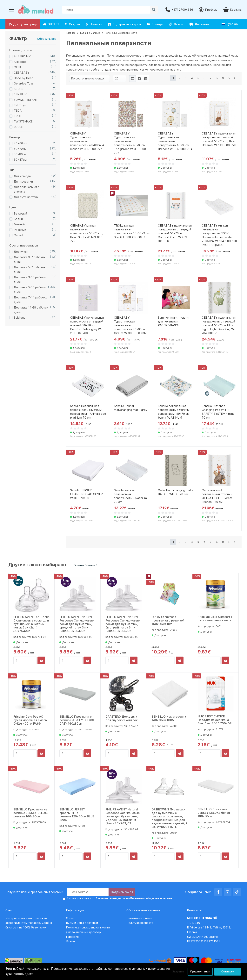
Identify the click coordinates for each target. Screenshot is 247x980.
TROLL (19, 116)
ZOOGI (18, 127)
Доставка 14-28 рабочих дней (31, 310)
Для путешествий (26, 197)
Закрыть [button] (178, 972)
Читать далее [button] (24, 974)
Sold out (19, 318)
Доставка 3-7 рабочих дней (30, 259)
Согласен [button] (228, 972)
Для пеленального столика (27, 189)
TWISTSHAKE (23, 121)
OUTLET (51, 24)
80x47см (20, 160)
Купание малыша (90, 33)
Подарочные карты (124, 24)
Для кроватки (23, 181)
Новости (94, 24)
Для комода (22, 176)
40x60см (20, 143)
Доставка (199, 24)
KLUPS (19, 89)
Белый (18, 219)
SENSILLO (21, 94)
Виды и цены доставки (82, 923)
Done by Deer (23, 78)
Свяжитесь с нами (139, 918)
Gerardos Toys (24, 83)
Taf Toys (20, 105)
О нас (70, 918)
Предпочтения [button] (200, 972)
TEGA (18, 111)
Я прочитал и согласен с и (119, 898)
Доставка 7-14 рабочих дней (30, 300)
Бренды (155, 24)
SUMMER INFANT (26, 100)
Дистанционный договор (85, 932)
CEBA (18, 67)
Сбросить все (47, 39)
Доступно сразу (23, 24)
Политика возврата (140, 923)
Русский (230, 24)
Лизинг (176, 24)
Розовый (20, 230)
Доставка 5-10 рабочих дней (30, 290)
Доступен (21, 252)
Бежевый (20, 213)
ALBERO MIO (23, 56)
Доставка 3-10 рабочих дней (30, 280)
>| (235, 78)
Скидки (72, 24)
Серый (18, 235)
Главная (71, 33)
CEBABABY (22, 73)
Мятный (19, 224)
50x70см (20, 149)
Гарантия (72, 937)
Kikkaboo (20, 62)
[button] (232, 24)
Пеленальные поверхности (121, 33)
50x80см (20, 154)
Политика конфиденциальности (88, 927)
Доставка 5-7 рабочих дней (30, 269)
